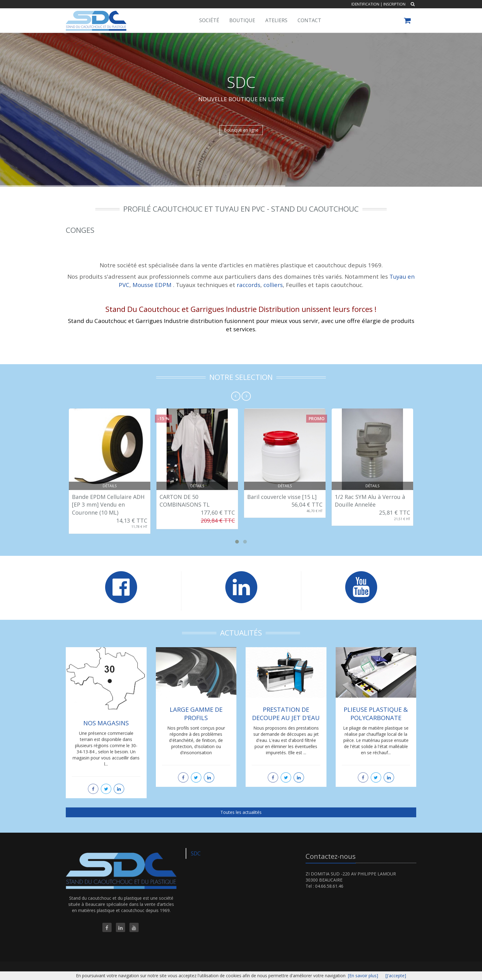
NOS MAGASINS (106, 723)
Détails (110, 486)
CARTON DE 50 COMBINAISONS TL (185, 501)
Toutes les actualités (241, 812)
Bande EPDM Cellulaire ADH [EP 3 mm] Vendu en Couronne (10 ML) (108, 505)
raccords (249, 285)
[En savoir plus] (363, 976)
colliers (273, 285)
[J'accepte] (396, 976)
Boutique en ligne (241, 130)
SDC (196, 853)
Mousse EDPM (152, 285)
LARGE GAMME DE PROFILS (196, 714)
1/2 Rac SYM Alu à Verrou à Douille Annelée (370, 501)
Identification (365, 4)
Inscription (394, 4)
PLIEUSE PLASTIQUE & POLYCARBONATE (376, 714)
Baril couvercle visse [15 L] (282, 497)
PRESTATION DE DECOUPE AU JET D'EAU (286, 714)
